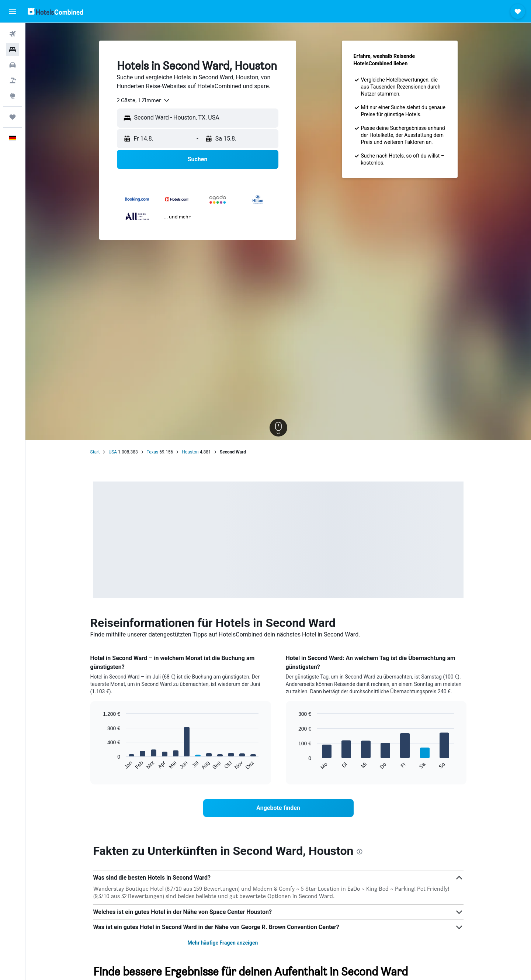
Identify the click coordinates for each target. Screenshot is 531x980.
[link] (278, 808)
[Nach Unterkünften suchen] (13, 49)
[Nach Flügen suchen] (13, 34)
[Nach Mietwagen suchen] (13, 65)
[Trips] (13, 117)
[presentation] (360, 852)
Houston (190, 452)
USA (113, 452)
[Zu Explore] (13, 96)
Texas (153, 452)
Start (95, 452)
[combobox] (144, 100)
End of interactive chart (99, 764)
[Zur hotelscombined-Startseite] (55, 11)
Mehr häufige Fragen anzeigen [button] (223, 943)
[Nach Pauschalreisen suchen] (13, 80)
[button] (13, 11)
